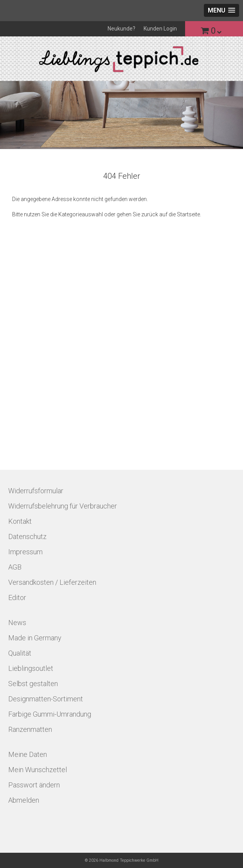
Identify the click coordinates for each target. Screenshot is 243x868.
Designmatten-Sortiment (46, 699)
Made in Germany (35, 638)
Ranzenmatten (30, 729)
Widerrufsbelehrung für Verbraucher (63, 506)
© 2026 (122, 860)
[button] (221, 10)
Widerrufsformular (36, 491)
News (17, 623)
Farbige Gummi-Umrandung (50, 714)
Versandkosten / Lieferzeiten (52, 582)
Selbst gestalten (33, 684)
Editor (17, 598)
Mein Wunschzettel (38, 770)
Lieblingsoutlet (31, 668)
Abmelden (24, 800)
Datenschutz (27, 536)
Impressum (25, 552)
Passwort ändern (34, 785)
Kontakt (20, 521)
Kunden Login (160, 29)
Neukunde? (121, 29)
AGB (15, 567)
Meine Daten (28, 754)
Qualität (20, 653)
